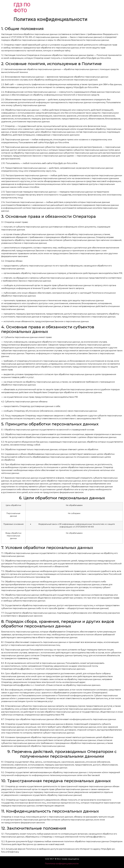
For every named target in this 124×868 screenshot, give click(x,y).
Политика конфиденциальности (62, 864)
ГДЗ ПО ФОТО (22, 8)
